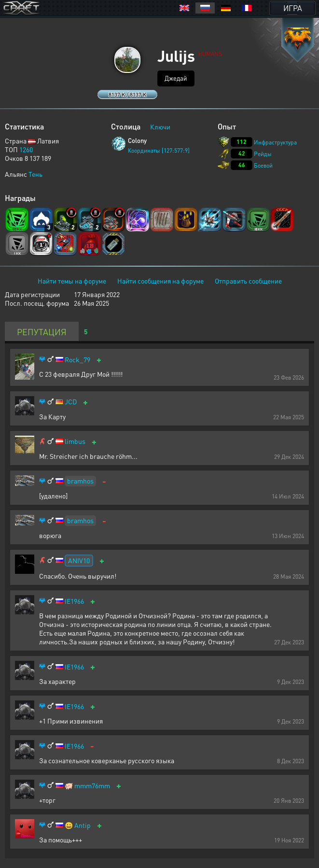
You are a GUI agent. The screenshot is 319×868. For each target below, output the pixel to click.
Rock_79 (77, 360)
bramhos (80, 481)
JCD (71, 402)
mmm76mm (92, 786)
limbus (75, 441)
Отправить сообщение (248, 281)
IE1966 (74, 601)
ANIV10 (79, 560)
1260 (26, 149)
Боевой (263, 165)
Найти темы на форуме (72, 281)
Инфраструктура (275, 142)
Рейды (263, 154)
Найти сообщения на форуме (160, 281)
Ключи (160, 127)
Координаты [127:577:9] (159, 150)
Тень (35, 174)
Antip (83, 825)
